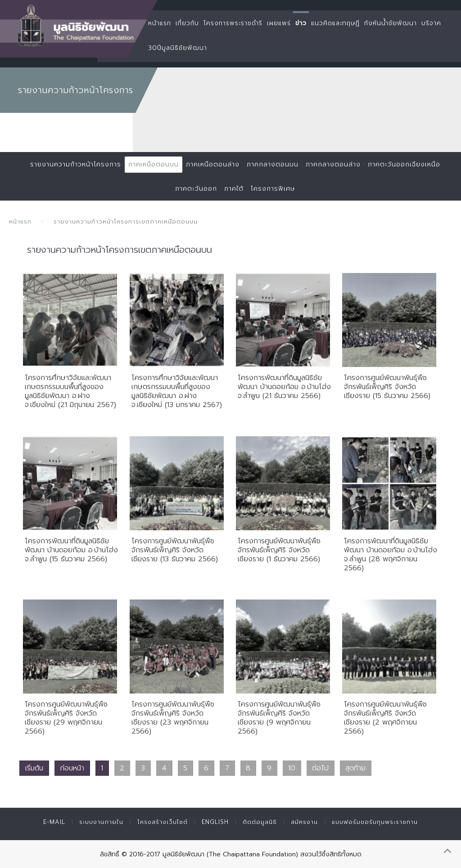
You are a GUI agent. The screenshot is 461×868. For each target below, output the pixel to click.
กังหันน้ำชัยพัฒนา (391, 23)
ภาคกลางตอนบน (273, 164)
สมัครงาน (304, 822)
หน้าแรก (160, 23)
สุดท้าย (355, 768)
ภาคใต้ (234, 189)
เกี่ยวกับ (187, 23)
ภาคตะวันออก (196, 189)
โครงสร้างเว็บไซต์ (163, 822)
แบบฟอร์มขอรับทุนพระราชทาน (375, 822)
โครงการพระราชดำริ (233, 23)
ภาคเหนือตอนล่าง (213, 164)
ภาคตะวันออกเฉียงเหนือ (404, 164)
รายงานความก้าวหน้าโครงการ (76, 164)
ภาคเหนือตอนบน (154, 164)
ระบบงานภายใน (101, 822)
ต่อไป (320, 768)
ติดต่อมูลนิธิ (260, 822)
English (215, 822)
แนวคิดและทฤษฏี (335, 23)
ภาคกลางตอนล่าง (333, 164)
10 (292, 768)
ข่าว (301, 23)
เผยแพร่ (279, 23)
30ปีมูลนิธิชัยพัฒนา (178, 48)
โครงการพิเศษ (273, 189)
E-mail (54, 822)
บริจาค (431, 23)
